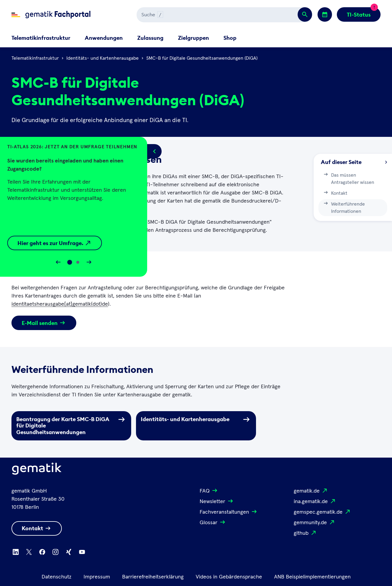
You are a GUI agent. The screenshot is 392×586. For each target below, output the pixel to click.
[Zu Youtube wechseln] (82, 552)
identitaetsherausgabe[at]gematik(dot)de (60, 304)
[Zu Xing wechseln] (69, 552)
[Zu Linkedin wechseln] (16, 552)
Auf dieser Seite (354, 162)
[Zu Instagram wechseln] (55, 552)
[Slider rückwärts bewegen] (58, 262)
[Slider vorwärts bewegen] (89, 262)
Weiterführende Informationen (344, 207)
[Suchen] (200, 15)
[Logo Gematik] (37, 470)
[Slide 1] (78, 262)
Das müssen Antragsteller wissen (349, 178)
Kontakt (335, 193)
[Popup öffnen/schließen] (154, 151)
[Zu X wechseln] (29, 552)
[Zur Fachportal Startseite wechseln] (51, 15)
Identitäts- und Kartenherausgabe (103, 58)
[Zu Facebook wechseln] (42, 552)
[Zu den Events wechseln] (325, 14)
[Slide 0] (70, 262)
